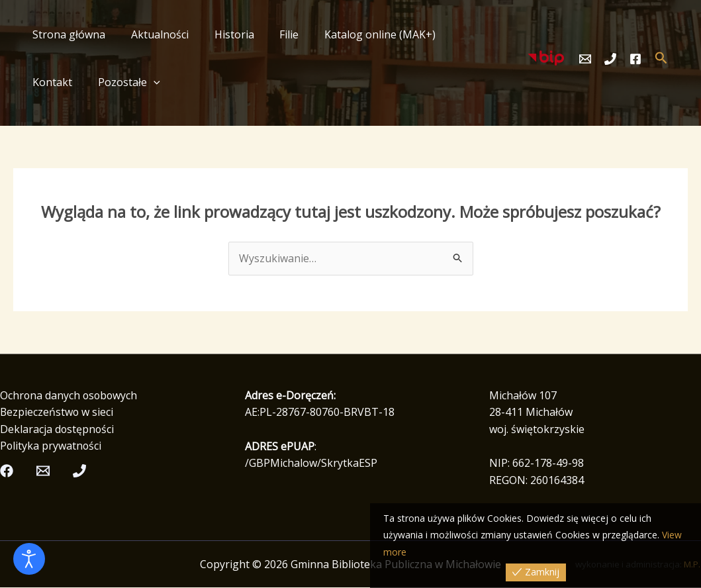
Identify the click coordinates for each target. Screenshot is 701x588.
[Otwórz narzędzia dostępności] (29, 559)
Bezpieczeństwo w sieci (57, 413)
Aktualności (153, 34)
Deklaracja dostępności (58, 429)
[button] (86, 82)
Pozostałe (62, 82)
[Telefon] (610, 59)
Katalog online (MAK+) (360, 34)
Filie (274, 34)
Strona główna (67, 34)
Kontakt (457, 34)
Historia (223, 34)
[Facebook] (635, 59)
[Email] (585, 59)
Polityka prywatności (51, 446)
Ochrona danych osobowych (70, 395)
